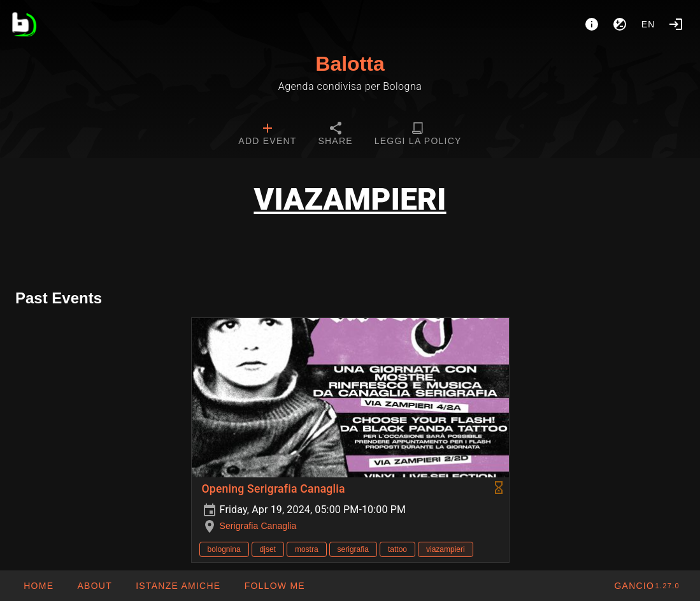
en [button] (648, 24)
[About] (592, 24)
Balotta (350, 64)
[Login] (676, 24)
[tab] (267, 135)
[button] (178, 586)
